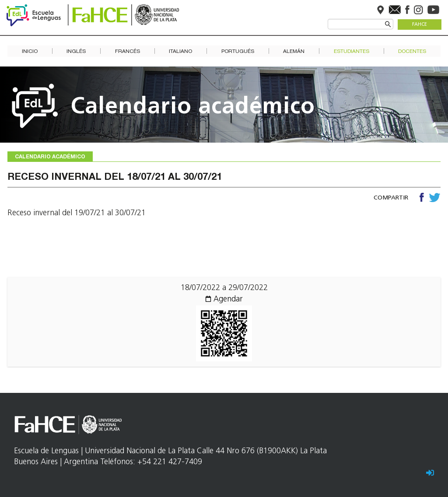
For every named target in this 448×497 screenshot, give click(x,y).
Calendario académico (193, 108)
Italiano (180, 51)
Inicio (30, 51)
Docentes (412, 51)
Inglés (76, 51)
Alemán (294, 51)
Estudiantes (352, 51)
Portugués (238, 51)
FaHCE (420, 25)
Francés (128, 51)
